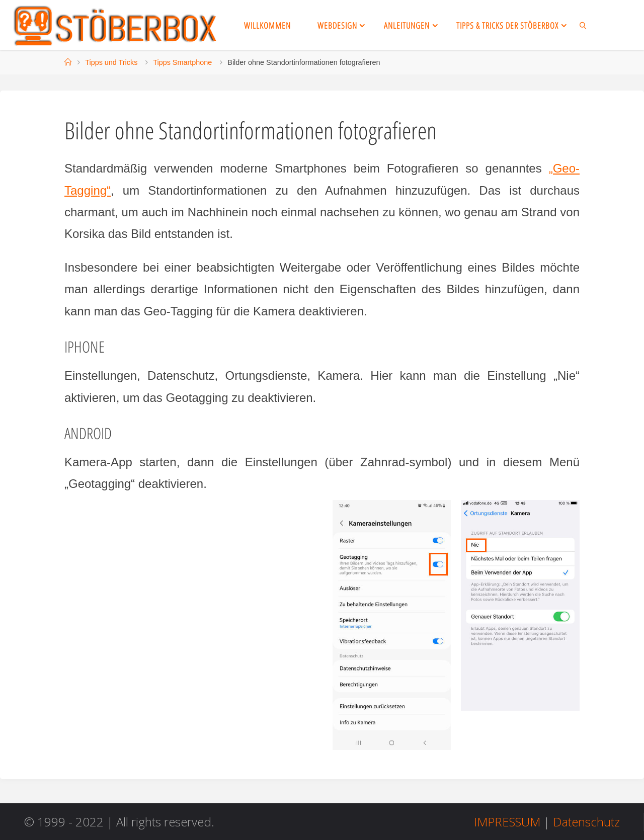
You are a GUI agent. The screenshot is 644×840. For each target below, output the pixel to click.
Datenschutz (586, 822)
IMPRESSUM (507, 822)
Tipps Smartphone (182, 62)
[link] (583, 25)
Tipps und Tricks (111, 62)
